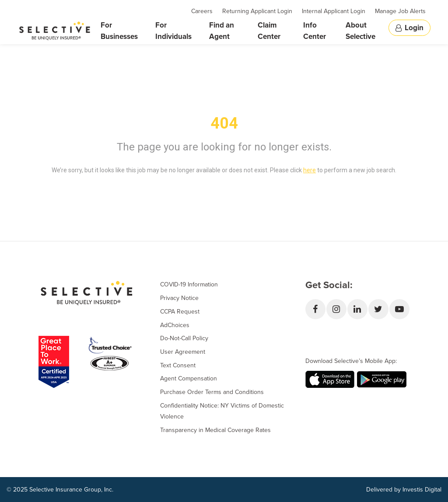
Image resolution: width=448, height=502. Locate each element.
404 (224, 123)
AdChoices (175, 325)
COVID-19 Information (189, 284)
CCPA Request (180, 312)
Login (409, 28)
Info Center (315, 31)
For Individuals (173, 31)
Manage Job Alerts (400, 11)
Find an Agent (222, 31)
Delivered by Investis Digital (404, 490)
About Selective (360, 31)
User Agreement (183, 352)
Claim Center (269, 31)
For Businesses (119, 31)
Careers (202, 11)
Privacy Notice (179, 298)
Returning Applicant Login (257, 11)
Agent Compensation (189, 378)
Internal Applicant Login (334, 11)
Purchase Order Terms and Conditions (212, 392)
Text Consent (178, 365)
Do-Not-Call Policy (184, 338)
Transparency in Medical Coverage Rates (215, 430)
